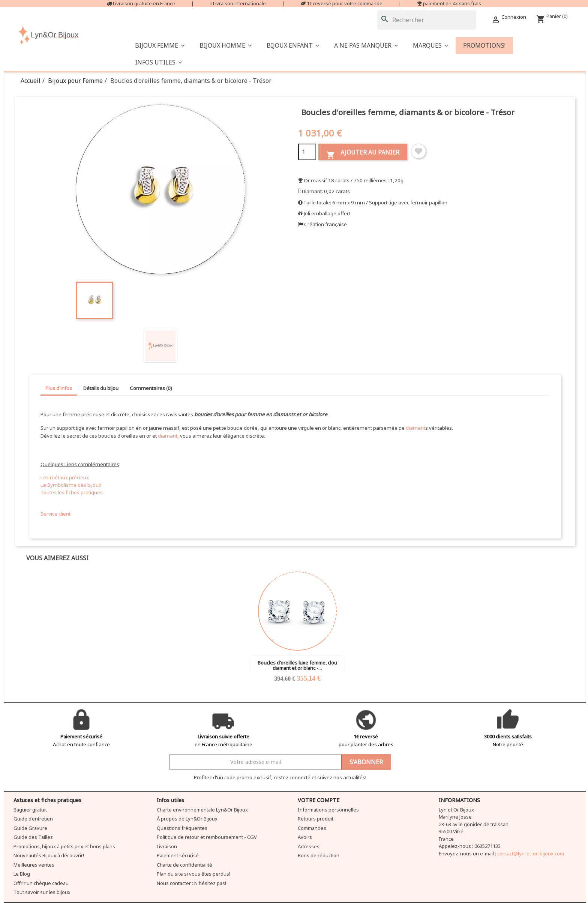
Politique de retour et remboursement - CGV (207, 837)
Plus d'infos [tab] (59, 388)
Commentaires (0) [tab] (151, 388)
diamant (415, 428)
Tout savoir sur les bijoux (42, 892)
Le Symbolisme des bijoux (71, 485)
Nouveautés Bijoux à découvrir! (49, 855)
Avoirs (305, 837)
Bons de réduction (319, 855)
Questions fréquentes (182, 828)
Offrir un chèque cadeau (41, 883)
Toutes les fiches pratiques (72, 492)
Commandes (312, 828)
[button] (366, 46)
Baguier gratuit (30, 810)
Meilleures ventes (34, 865)
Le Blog (22, 874)
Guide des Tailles (33, 837)
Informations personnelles (328, 810)
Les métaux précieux (65, 477)
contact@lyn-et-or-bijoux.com (531, 853)
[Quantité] (307, 152)
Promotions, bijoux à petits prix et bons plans (64, 846)
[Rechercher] (427, 20)
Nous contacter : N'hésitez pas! (191, 883)
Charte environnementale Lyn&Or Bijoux (202, 810)
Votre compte (319, 800)
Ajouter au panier (363, 154)
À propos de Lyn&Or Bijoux (187, 819)
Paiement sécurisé (178, 855)
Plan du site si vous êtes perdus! (193, 874)
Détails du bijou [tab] (101, 388)
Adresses (309, 846)
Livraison (167, 846)
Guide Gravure (30, 828)
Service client (55, 514)
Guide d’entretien (33, 819)
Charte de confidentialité (184, 865)
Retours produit (316, 819)
